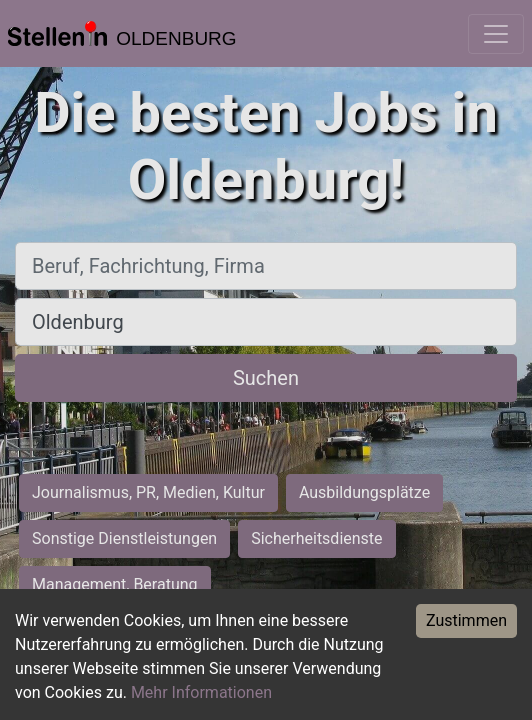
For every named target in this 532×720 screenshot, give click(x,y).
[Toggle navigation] (496, 34)
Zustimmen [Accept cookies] (466, 620)
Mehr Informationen (201, 692)
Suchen (266, 378)
